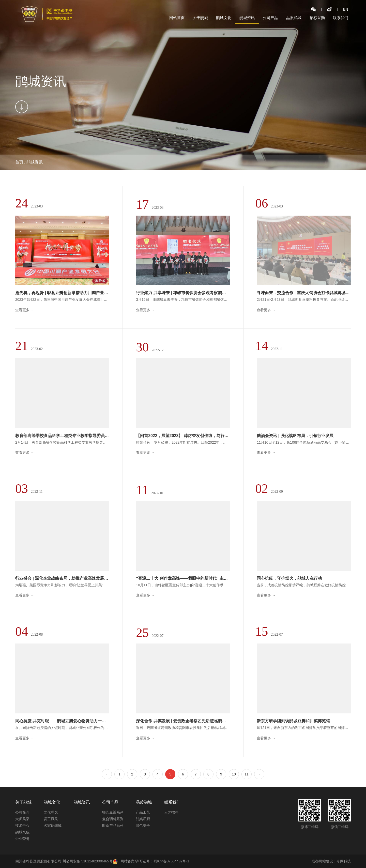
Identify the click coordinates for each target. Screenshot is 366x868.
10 (234, 774)
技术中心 (22, 826)
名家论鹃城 (53, 826)
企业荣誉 (22, 839)
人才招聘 (171, 812)
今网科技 (344, 861)
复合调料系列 (113, 819)
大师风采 (22, 819)
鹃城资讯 (247, 18)
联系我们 (341, 18)
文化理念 (51, 812)
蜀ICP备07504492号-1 (171, 861)
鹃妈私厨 (143, 819)
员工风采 (51, 819)
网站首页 (177, 18)
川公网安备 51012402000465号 (90, 861)
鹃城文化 (224, 18)
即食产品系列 (113, 826)
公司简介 (22, 812)
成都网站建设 (322, 861)
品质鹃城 (294, 18)
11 (247, 774)
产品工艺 (143, 812)
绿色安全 (143, 826)
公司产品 (270, 18)
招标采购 (317, 18)
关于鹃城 (200, 18)
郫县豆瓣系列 (113, 812)
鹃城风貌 (22, 832)
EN (346, 9)
